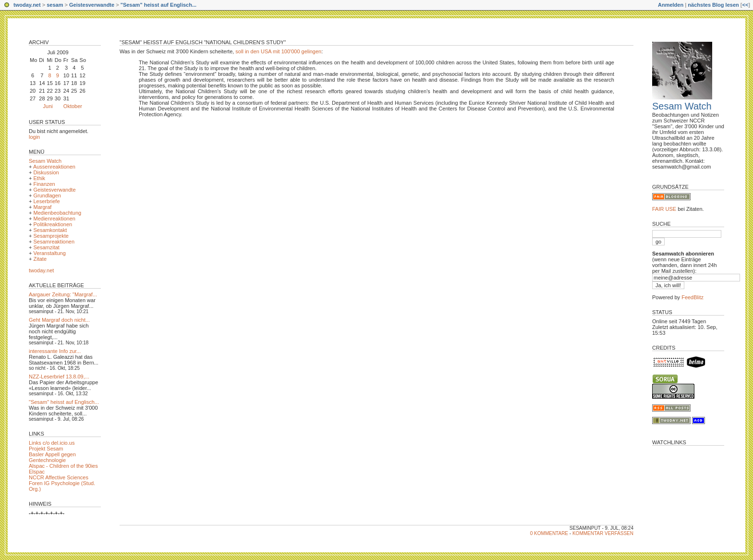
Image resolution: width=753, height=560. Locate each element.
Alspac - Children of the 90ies (63, 466)
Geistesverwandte (92, 5)
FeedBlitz (692, 297)
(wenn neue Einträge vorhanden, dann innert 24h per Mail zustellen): (685, 262)
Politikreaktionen (53, 224)
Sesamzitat (46, 247)
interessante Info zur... (55, 351)
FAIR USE (664, 209)
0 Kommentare (549, 533)
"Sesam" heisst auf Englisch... (158, 5)
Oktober (73, 106)
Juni (48, 106)
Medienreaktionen (54, 219)
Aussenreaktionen (54, 167)
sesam (55, 5)
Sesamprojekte (51, 236)
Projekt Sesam (46, 449)
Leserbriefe (46, 201)
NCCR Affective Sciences (59, 477)
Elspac (37, 472)
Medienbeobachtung (57, 213)
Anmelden (671, 5)
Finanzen (44, 184)
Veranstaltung (49, 253)
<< (745, 5)
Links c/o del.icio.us (52, 443)
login (34, 137)
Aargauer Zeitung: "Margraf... (63, 294)
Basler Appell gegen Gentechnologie (52, 457)
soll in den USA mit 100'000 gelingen (278, 51)
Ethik (39, 178)
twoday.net (27, 5)
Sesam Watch (45, 161)
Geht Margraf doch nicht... (59, 320)
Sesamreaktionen (54, 242)
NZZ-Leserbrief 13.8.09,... (59, 377)
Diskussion (46, 172)
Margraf (42, 207)
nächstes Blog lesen (713, 5)
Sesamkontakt (50, 230)
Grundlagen (47, 195)
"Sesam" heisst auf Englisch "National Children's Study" (203, 42)
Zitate (40, 259)
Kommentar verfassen (603, 533)
